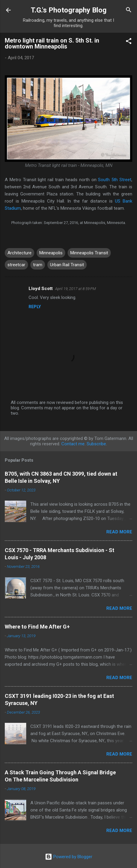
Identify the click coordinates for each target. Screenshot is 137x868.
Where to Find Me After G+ (37, 627)
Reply (35, 307)
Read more (119, 532)
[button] (129, 42)
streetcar (16, 265)
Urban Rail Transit (67, 265)
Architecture (20, 253)
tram (38, 265)
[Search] (129, 11)
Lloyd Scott (41, 289)
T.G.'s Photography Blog (69, 10)
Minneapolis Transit (89, 253)
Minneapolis (51, 253)
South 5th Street (115, 180)
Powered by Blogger (69, 857)
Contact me (73, 444)
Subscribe (96, 444)
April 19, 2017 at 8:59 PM (75, 289)
